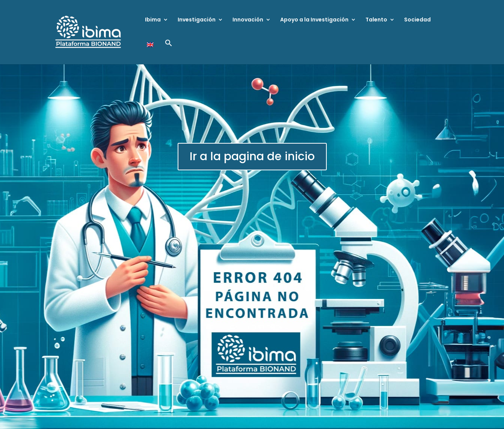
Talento (376, 20)
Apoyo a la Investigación (314, 20)
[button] (169, 52)
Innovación (248, 20)
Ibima (153, 20)
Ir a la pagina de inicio (252, 156)
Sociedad (417, 20)
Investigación (197, 20)
